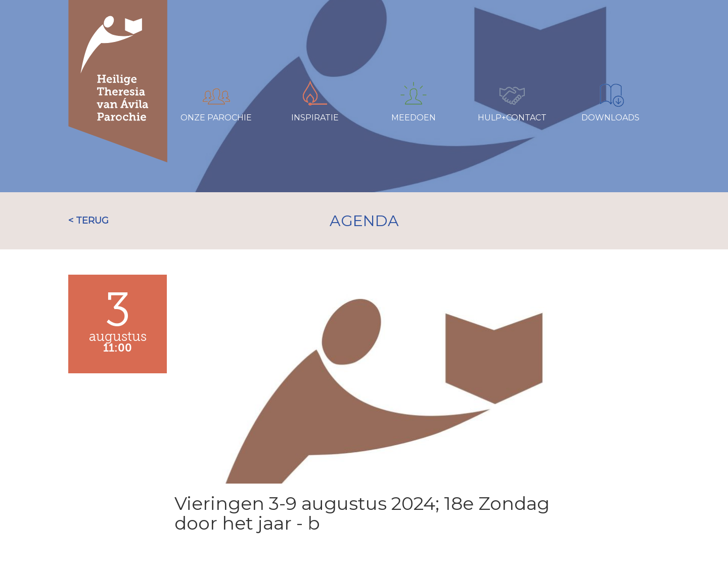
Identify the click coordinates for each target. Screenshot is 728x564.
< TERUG (88, 221)
